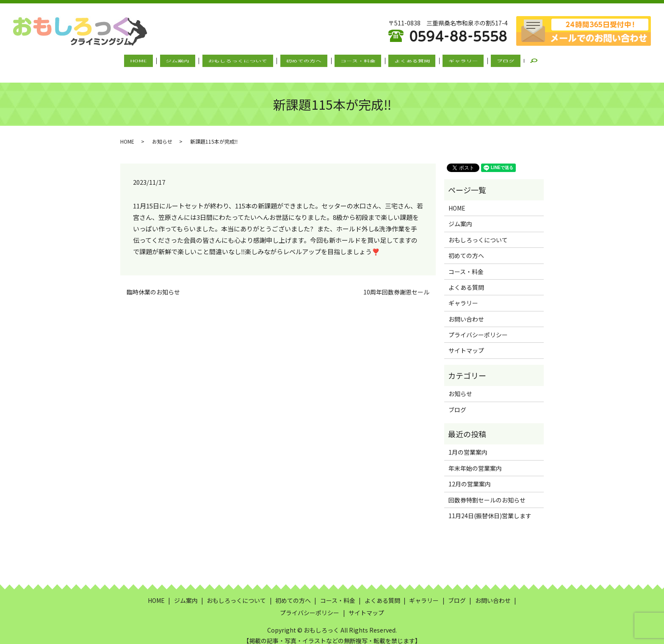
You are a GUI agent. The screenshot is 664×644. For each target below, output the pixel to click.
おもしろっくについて (248, 61)
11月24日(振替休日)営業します (490, 508)
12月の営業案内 (470, 476)
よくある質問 (401, 61)
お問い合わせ (466, 311)
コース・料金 (354, 61)
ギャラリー (446, 61)
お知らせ (162, 133)
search (512, 61)
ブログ (481, 61)
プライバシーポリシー (478, 327)
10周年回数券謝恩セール (396, 284)
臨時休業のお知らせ (153, 284)
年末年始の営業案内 (475, 460)
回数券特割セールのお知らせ (487, 491)
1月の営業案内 (468, 444)
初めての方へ (307, 61)
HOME (162, 61)
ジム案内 (194, 61)
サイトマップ (466, 342)
